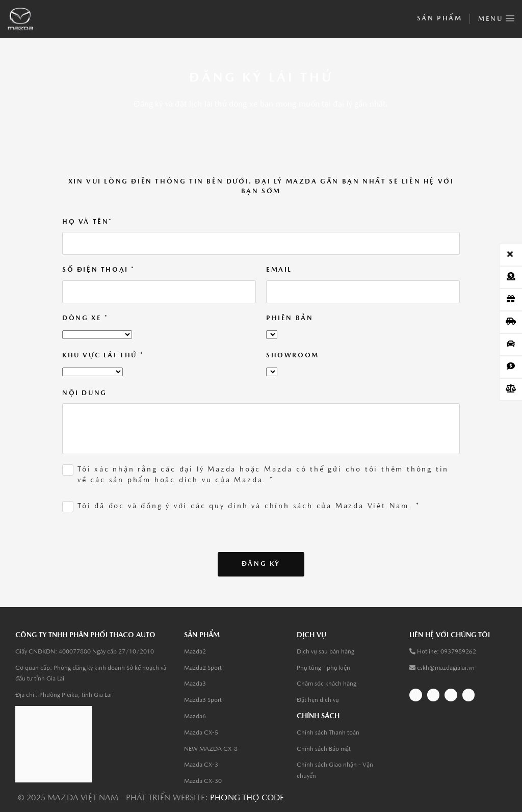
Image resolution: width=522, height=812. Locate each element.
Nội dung (85, 393)
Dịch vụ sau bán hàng (325, 652)
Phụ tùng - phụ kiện (323, 668)
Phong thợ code (247, 798)
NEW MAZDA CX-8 (211, 749)
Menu (496, 17)
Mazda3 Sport (203, 700)
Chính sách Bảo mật (324, 749)
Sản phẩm (439, 19)
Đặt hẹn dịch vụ (318, 700)
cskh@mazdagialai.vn (446, 668)
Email (279, 270)
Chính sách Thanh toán (328, 733)
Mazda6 (195, 717)
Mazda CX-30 (203, 781)
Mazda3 (195, 684)
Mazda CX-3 (201, 765)
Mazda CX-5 (201, 733)
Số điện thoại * (99, 270)
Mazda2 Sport (203, 668)
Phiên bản (290, 318)
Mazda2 (195, 652)
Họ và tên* (87, 222)
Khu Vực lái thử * (103, 356)
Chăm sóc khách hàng (327, 684)
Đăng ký (261, 564)
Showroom (293, 356)
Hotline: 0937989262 (447, 652)
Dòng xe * (85, 318)
